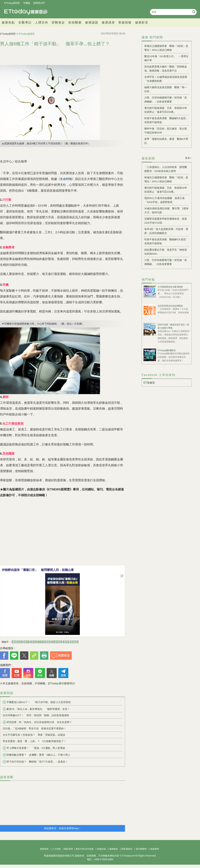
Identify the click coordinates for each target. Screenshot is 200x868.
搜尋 (194, 12)
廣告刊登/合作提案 (85, 849)
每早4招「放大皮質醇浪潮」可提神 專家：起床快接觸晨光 (166, 231)
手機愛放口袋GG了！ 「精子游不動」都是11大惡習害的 (37, 702)
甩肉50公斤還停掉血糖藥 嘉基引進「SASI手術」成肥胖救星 (164, 200)
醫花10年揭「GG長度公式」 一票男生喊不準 (166, 58)
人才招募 (56, 849)
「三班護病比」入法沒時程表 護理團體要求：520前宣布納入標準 (166, 169)
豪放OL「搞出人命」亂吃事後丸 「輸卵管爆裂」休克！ (36, 709)
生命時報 (57, 642)
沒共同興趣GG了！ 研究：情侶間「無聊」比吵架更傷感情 (36, 715)
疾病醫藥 (75, 22)
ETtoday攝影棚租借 (167, 350)
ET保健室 (149, 383)
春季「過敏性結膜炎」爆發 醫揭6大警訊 (166, 141)
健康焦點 (8, 22)
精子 (26, 642)
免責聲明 (154, 849)
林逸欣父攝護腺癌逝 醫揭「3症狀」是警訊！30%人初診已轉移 (166, 48)
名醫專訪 (25, 22)
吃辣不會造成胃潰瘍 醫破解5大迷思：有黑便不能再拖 (166, 120)
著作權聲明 (141, 849)
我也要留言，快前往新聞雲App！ (62, 828)
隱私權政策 (127, 849)
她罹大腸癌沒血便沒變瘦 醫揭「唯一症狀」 (166, 89)
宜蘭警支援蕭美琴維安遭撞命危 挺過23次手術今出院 (166, 221)
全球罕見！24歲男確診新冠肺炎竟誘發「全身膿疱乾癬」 (166, 79)
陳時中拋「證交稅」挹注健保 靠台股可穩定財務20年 (166, 131)
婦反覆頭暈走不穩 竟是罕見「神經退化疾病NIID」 (166, 252)
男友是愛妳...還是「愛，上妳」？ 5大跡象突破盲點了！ (34, 741)
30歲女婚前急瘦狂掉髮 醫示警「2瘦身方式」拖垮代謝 (166, 210)
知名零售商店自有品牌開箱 (170, 306)
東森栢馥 (125, 22)
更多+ (188, 158)
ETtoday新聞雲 (12, 3)
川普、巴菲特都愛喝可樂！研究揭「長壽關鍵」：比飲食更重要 (166, 100)
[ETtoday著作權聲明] (60, 683)
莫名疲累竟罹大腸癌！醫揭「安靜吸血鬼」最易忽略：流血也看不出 (166, 69)
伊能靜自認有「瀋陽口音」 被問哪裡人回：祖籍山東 (38, 570)
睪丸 (33, 642)
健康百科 (17, 642)
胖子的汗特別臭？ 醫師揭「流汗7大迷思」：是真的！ (35, 762)
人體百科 (42, 22)
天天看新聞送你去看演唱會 (170, 287)
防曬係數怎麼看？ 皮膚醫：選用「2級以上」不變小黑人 (36, 755)
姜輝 (66, 642)
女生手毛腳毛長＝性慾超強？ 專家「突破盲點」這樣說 (34, 735)
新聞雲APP (39, 3)
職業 (47, 642)
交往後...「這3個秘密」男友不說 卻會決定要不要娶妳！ (34, 728)
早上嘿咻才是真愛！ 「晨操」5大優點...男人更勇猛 (34, 748)
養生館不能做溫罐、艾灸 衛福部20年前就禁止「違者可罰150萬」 (166, 110)
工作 (40, 642)
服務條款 (114, 849)
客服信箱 (101, 849)
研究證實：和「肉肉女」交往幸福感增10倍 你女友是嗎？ (37, 722)
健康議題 (92, 22)
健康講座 (108, 22)
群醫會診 (58, 22)
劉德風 (74, 642)
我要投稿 (44, 849)
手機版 (27, 3)
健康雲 (26, 12)
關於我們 (68, 849)
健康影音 (142, 22)
